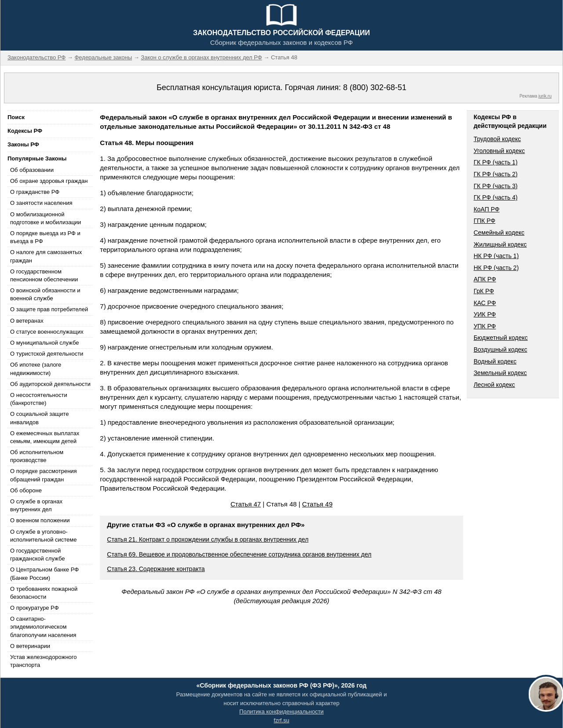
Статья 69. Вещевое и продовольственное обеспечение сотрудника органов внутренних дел (239, 554)
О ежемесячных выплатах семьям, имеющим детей (45, 437)
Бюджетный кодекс (501, 338)
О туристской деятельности (47, 354)
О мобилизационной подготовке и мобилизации (46, 218)
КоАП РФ (487, 209)
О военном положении (40, 520)
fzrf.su (281, 720)
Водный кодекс (495, 361)
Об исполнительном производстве (37, 456)
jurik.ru (545, 96)
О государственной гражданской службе (37, 555)
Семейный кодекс (499, 233)
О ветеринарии (30, 646)
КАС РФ (485, 303)
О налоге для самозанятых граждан (46, 256)
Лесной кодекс (494, 385)
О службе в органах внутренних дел (36, 505)
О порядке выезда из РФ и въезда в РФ (45, 237)
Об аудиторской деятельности (50, 384)
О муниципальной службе (44, 343)
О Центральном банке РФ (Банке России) (44, 573)
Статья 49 (317, 504)
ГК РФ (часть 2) (496, 174)
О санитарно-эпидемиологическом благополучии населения (43, 627)
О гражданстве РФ (35, 192)
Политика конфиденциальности (281, 712)
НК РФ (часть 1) (496, 256)
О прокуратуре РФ (35, 608)
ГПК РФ (485, 221)
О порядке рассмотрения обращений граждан (44, 475)
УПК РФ (485, 326)
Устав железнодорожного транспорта (43, 661)
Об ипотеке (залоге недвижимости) (36, 369)
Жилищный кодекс (500, 244)
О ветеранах (27, 321)
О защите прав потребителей (49, 309)
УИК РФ (485, 314)
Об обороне (26, 490)
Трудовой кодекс (497, 139)
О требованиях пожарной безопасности (44, 593)
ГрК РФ (484, 291)
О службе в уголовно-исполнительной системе (44, 536)
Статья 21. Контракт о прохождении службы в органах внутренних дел (208, 539)
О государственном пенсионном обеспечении (44, 275)
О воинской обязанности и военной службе (45, 294)
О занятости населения (41, 203)
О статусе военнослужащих (47, 332)
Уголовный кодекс (499, 151)
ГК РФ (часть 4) (496, 197)
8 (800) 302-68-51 (375, 87)
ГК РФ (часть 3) (496, 186)
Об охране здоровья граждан (49, 181)
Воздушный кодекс (501, 349)
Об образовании (32, 170)
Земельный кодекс (500, 373)
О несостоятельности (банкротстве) (39, 399)
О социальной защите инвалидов (39, 418)
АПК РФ (485, 279)
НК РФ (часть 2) (496, 268)
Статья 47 (246, 504)
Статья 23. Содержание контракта (156, 569)
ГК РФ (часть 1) (496, 162)
